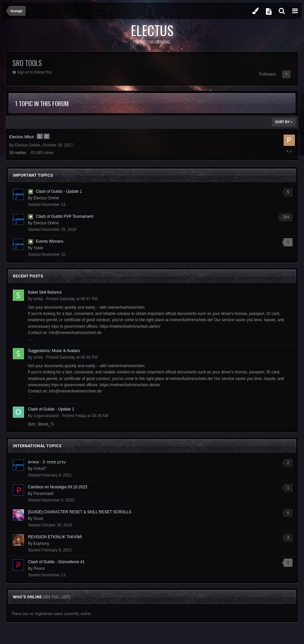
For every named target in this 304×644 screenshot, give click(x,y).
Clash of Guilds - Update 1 (59, 191)
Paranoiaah (43, 494)
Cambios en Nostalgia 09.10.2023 (58, 487)
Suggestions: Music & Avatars (54, 351)
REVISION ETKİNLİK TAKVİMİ (55, 537)
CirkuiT (40, 469)
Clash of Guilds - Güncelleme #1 (56, 562)
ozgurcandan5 (46, 416)
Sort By (284, 122)
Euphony (41, 544)
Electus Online (27, 145)
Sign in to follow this (34, 72)
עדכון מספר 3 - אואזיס (47, 462)
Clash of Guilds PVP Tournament (65, 216)
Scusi (38, 519)
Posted (72, 299)
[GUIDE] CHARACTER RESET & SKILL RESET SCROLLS (80, 512)
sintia (38, 299)
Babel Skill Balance (45, 292)
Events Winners (50, 241)
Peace (39, 568)
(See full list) (56, 597)
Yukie (38, 248)
